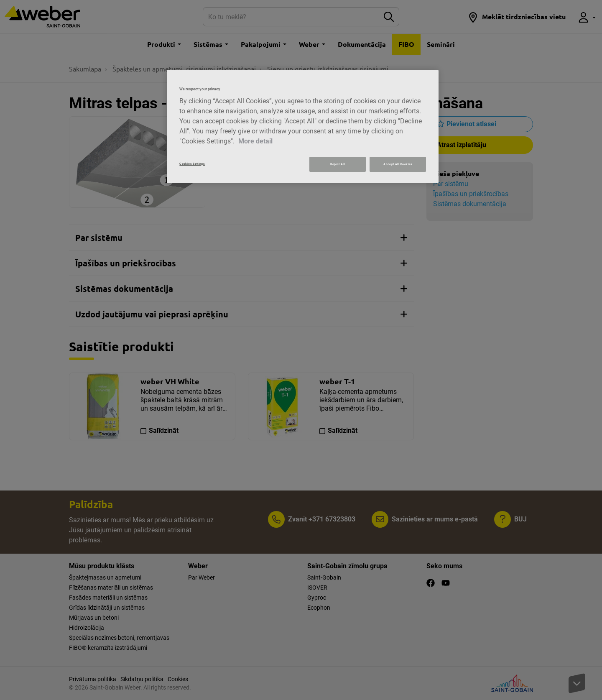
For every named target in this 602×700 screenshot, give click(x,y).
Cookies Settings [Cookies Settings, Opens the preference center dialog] (192, 164)
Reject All (338, 164)
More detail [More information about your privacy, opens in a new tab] (255, 141)
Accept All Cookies (398, 164)
